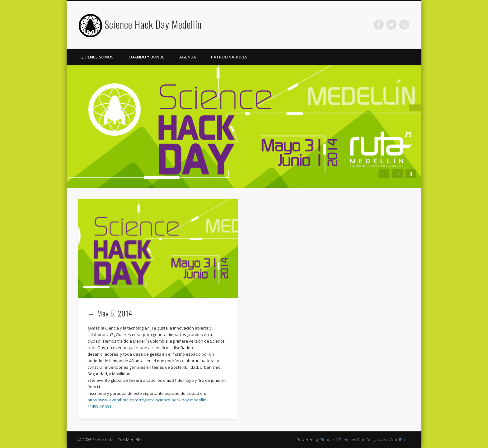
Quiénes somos (97, 57)
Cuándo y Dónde (146, 57)
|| (411, 174)
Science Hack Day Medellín (153, 24)
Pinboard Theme (335, 440)
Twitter (392, 25)
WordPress (400, 440)
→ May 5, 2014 (110, 313)
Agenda (188, 57)
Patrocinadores (229, 57)
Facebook (379, 25)
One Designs (369, 440)
